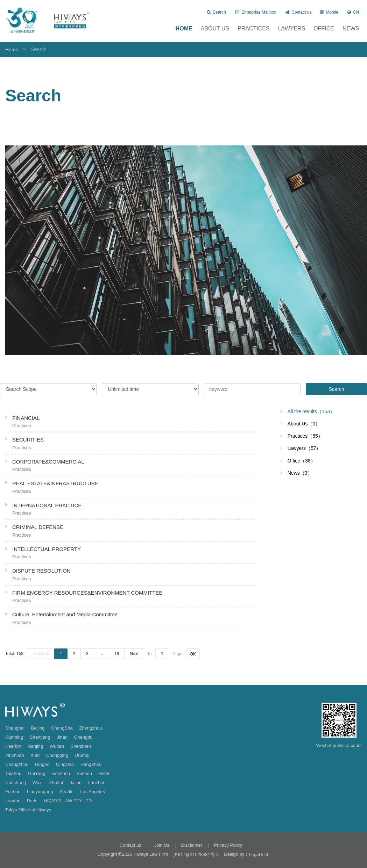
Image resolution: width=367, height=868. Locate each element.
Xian (35, 755)
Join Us (161, 845)
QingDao (65, 764)
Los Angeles (93, 792)
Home (184, 28)
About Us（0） (304, 424)
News (351, 28)
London (13, 801)
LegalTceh (259, 855)
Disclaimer (192, 845)
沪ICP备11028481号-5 (196, 855)
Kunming (14, 737)
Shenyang (40, 737)
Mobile (329, 12)
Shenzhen (81, 746)
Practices (254, 28)
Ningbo (42, 764)
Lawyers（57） (304, 448)
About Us (215, 28)
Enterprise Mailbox (256, 12)
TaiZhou (13, 773)
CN (353, 12)
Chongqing (57, 755)
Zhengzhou (90, 728)
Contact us (298, 12)
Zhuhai (56, 783)
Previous (41, 654)
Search (216, 12)
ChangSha (62, 728)
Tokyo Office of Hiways (28, 810)
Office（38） (302, 461)
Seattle (66, 792)
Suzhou (84, 773)
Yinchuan (15, 755)
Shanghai (15, 728)
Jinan (62, 737)
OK (193, 654)
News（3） (300, 473)
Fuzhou (13, 792)
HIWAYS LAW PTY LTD (68, 801)
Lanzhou (97, 783)
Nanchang (16, 783)
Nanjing (35, 746)
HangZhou (91, 764)
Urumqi (82, 755)
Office (324, 28)
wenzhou (61, 773)
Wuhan (57, 746)
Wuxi (38, 783)
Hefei (104, 773)
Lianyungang (40, 792)
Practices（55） (305, 436)
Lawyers (292, 28)
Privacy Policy (228, 845)
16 (117, 654)
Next (134, 654)
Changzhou (17, 764)
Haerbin (13, 746)
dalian (76, 783)
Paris (32, 801)
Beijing (38, 728)
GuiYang (37, 773)
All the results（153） (311, 411)
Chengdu (83, 737)
